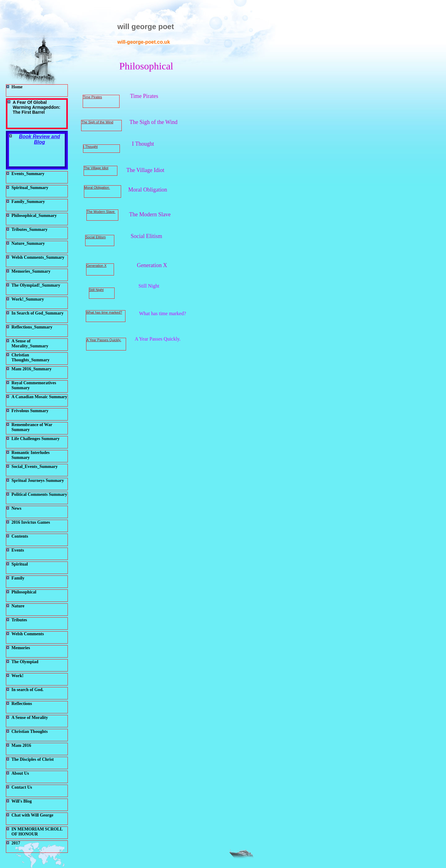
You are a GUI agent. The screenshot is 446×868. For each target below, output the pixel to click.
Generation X (96, 266)
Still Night (96, 290)
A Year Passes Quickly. (104, 340)
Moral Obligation (97, 187)
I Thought (90, 147)
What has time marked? (104, 312)
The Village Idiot (96, 168)
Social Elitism (96, 237)
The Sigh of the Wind (97, 122)
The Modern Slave (101, 212)
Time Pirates (92, 97)
